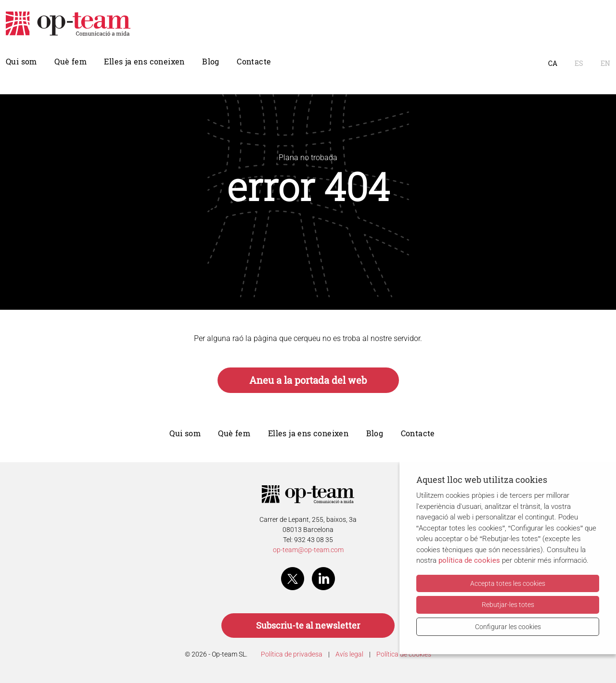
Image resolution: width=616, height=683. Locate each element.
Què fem (71, 62)
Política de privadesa (292, 654)
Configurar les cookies (508, 627)
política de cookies (469, 560)
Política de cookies (404, 654)
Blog (211, 62)
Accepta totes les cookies (508, 583)
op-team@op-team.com (308, 550)
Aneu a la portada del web (308, 380)
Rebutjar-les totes (508, 605)
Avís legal (349, 654)
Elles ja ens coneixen (144, 62)
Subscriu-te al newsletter (308, 626)
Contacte (254, 62)
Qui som (21, 62)
